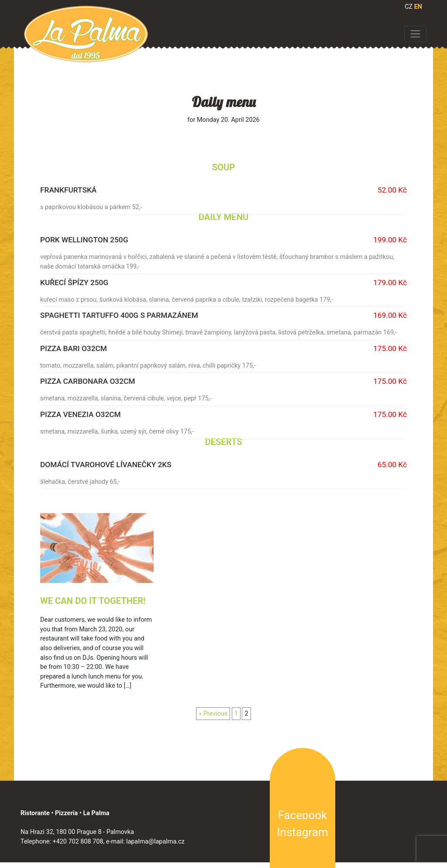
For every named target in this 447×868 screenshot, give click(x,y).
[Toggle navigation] (415, 34)
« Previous (213, 714)
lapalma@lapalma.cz (155, 842)
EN (418, 7)
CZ (409, 7)
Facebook (303, 815)
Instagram (303, 832)
